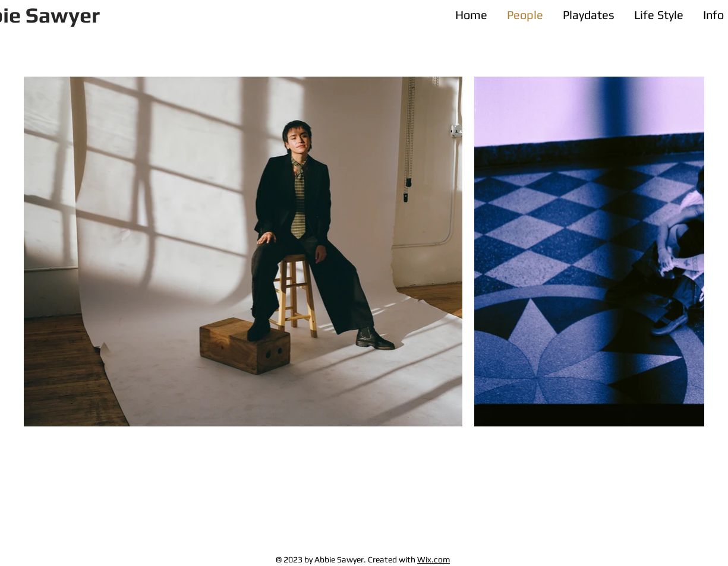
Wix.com (434, 559)
